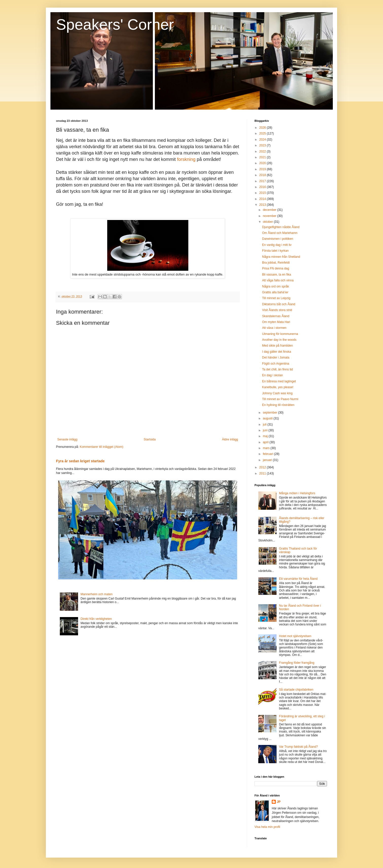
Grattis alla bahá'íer (275, 292)
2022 (263, 151)
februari (268, 454)
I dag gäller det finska (277, 352)
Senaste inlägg (67, 439)
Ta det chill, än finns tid (277, 369)
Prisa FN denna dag (276, 268)
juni (266, 430)
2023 (263, 145)
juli (265, 424)
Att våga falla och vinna (278, 280)
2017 (263, 181)
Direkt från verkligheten (96, 619)
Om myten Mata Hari (276, 322)
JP (279, 802)
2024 (263, 140)
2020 (263, 163)
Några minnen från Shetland (281, 257)
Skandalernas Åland (276, 316)
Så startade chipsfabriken (296, 690)
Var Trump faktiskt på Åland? (298, 747)
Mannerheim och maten (97, 594)
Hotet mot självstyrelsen (295, 636)
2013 (263, 205)
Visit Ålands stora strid (277, 310)
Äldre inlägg (230, 439)
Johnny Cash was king (277, 393)
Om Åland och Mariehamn (280, 233)
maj (266, 436)
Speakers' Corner (115, 24)
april (266, 442)
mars (267, 448)
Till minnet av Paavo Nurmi (280, 399)
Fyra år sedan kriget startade (80, 461)
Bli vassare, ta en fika (277, 275)
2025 (263, 133)
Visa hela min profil (267, 827)
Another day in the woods (279, 340)
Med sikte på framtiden (277, 346)
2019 (263, 169)
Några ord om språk (276, 286)
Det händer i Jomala (276, 358)
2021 (263, 157)
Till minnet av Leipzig (276, 298)
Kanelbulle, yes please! (278, 387)
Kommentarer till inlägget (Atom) (101, 447)
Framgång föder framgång (297, 663)
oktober (268, 222)
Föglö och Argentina (276, 364)
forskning (186, 159)
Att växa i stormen (274, 328)
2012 (263, 467)
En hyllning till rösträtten (278, 405)
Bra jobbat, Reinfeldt (276, 263)
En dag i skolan (272, 375)
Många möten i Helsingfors (297, 493)
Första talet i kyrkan (275, 251)
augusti (268, 418)
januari (268, 460)
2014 (263, 199)
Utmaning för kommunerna (280, 334)
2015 (263, 193)
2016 (263, 187)
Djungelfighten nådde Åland (281, 227)
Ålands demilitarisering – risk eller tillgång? (302, 520)
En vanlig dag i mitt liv (277, 245)
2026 (263, 128)
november (270, 216)
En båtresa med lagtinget (279, 381)
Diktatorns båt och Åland (279, 304)
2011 (263, 473)
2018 (263, 175)
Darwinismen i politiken (278, 239)
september (270, 413)
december (270, 210)
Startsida (150, 439)
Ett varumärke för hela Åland (298, 579)
